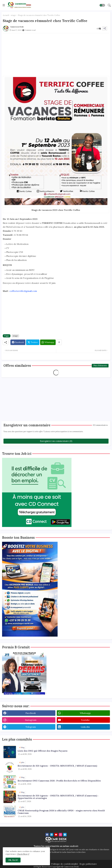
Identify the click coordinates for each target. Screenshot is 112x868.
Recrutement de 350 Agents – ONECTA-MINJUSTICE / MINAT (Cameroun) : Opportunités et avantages (58, 797)
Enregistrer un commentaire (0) (56, 441)
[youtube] (56, 835)
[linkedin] (52, 835)
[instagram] (60, 835)
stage (13, 15)
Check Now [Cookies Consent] (22, 854)
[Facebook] (18, 342)
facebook (31, 713)
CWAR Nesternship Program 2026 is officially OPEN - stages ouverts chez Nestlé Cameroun (61, 812)
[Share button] (59, 342)
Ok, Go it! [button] (13, 860)
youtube (85, 720)
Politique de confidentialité (65, 864)
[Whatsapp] (48, 342)
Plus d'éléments (100, 366)
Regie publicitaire (88, 864)
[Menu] (4, 5)
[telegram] (65, 835)
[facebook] (47, 835)
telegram (31, 727)
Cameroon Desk (71, 867)
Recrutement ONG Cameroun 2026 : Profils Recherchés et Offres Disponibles (59, 781)
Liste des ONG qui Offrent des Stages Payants (43, 751)
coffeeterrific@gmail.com (23, 291)
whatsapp (85, 713)
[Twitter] (33, 342)
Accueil (6, 15)
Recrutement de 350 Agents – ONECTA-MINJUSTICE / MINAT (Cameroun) (57, 766)
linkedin (85, 727)
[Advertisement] (56, 53)
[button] (102, 5)
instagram (31, 720)
